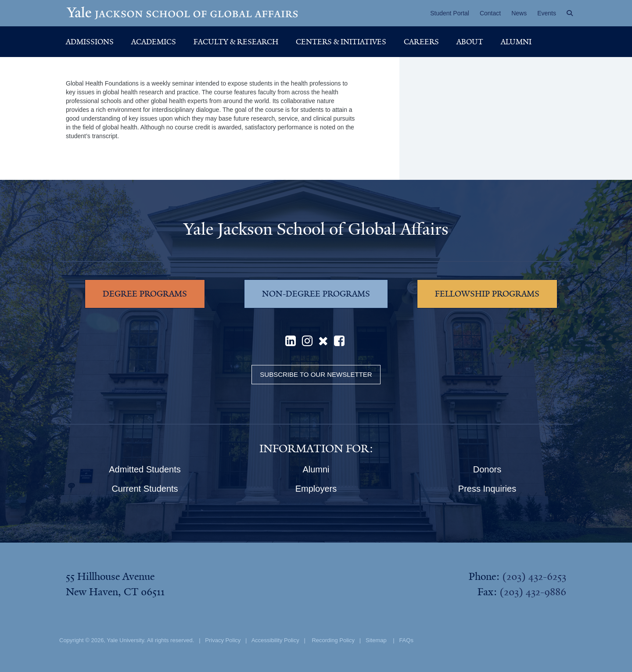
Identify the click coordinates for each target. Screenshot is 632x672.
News (519, 13)
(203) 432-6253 (534, 576)
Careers (421, 42)
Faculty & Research (236, 42)
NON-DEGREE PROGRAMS (316, 294)
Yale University (125, 640)
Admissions (90, 42)
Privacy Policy (223, 640)
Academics (154, 42)
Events (547, 13)
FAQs (406, 640)
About (470, 42)
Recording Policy (333, 640)
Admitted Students (145, 469)
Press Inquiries (487, 489)
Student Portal (450, 13)
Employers (316, 489)
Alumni (516, 42)
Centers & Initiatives (341, 42)
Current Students (145, 489)
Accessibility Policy (275, 640)
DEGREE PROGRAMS (145, 294)
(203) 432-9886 (533, 592)
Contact (490, 13)
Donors (487, 469)
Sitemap (376, 640)
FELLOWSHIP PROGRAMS (487, 294)
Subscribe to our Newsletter (316, 374)
